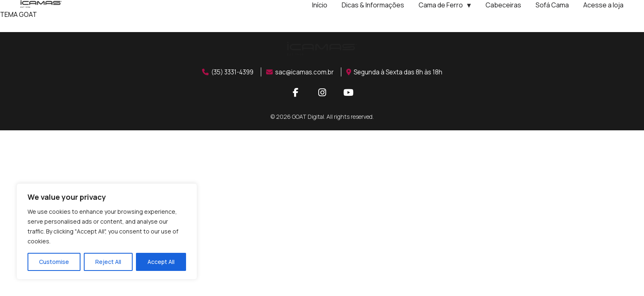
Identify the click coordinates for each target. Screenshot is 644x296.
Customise (54, 262)
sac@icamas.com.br (301, 72)
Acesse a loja (603, 5)
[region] (107, 231)
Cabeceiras (503, 5)
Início (320, 5)
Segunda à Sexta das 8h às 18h (398, 72)
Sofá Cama (552, 5)
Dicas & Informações (373, 5)
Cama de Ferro (441, 5)
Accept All (161, 262)
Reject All (108, 262)
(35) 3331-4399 (225, 72)
